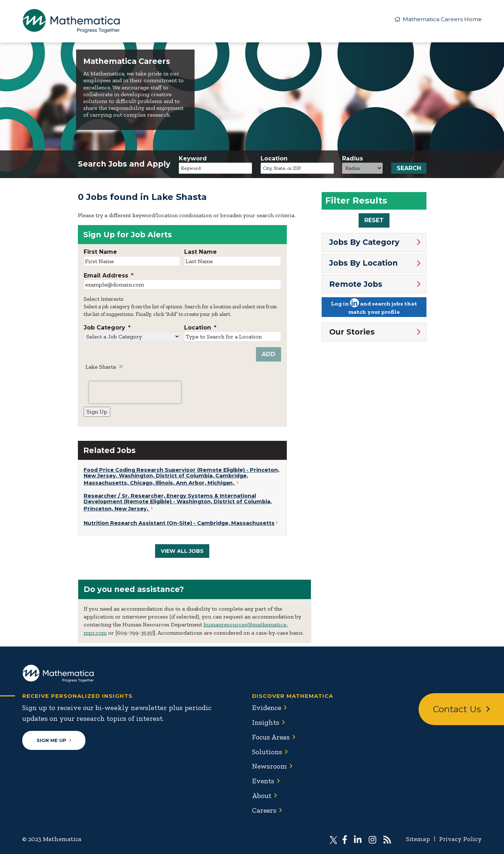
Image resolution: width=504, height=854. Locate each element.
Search (409, 169)
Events (263, 780)
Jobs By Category (364, 243)
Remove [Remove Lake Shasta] (121, 368)
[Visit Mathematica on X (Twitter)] (332, 837)
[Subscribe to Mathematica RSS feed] (386, 837)
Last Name (200, 253)
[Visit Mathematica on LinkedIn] (358, 837)
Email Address (109, 276)
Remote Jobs (356, 284)
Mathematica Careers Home (437, 19)
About (262, 794)
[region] (374, 210)
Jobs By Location (363, 264)
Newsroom (270, 766)
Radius (353, 159)
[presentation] (135, 393)
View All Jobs (182, 552)
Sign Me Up (54, 741)
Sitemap (417, 837)
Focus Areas (271, 737)
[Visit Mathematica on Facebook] (345, 837)
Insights (266, 723)
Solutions (267, 751)
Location (274, 159)
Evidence (267, 708)
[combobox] (297, 169)
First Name (100, 253)
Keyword (193, 159)
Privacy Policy (460, 837)
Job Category (107, 328)
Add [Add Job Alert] (269, 355)
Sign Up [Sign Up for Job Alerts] (97, 412)
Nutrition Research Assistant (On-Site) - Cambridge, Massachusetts (179, 524)
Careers (265, 809)
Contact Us (461, 710)
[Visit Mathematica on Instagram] (372, 837)
